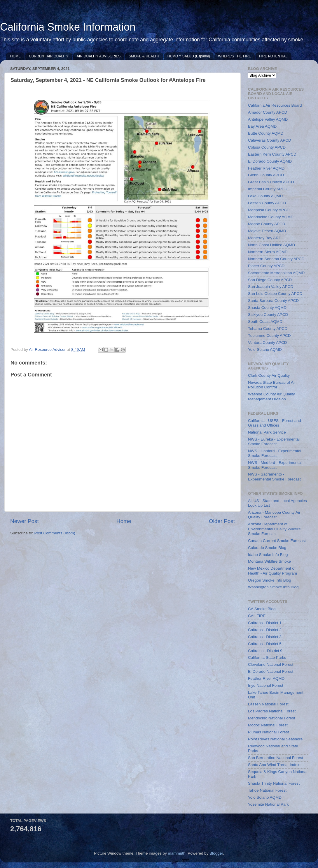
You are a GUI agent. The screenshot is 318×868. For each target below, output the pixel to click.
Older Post (222, 521)
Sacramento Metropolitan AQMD (276, 273)
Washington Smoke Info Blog (273, 587)
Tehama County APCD (268, 329)
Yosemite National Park (268, 804)
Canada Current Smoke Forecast (277, 541)
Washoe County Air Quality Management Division (271, 396)
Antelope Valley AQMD (268, 119)
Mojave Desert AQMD (267, 231)
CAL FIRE (257, 616)
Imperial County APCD (268, 189)
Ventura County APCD (268, 343)
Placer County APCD (266, 266)
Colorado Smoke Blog (267, 548)
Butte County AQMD (266, 133)
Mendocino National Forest (271, 718)
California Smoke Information (68, 27)
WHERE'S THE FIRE (234, 56)
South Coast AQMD (265, 322)
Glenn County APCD (266, 175)
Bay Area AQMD (262, 126)
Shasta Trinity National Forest (274, 783)
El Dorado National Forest (271, 671)
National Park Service (267, 432)
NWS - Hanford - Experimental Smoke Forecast (275, 453)
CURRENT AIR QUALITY (49, 56)
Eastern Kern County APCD (272, 154)
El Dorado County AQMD (270, 161)
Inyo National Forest (266, 685)
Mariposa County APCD (269, 210)
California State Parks (267, 657)
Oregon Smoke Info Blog (270, 580)
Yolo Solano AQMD (265, 797)
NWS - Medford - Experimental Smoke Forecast (275, 465)
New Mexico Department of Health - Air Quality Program (272, 571)
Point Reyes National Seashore (275, 739)
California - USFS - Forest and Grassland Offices (275, 423)
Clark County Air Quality (269, 375)
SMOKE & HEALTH (144, 56)
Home (124, 521)
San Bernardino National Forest (276, 758)
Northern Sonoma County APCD (276, 259)
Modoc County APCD (267, 224)
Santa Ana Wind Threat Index (274, 765)
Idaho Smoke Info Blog (268, 555)
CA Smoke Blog (262, 609)
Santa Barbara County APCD (273, 301)
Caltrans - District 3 (265, 637)
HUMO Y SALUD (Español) (189, 56)
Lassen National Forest (268, 704)
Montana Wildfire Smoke (269, 561)
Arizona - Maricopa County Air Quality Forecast (274, 515)
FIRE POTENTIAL (273, 56)
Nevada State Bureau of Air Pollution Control (272, 385)
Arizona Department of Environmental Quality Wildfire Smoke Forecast (274, 529)
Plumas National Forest (268, 732)
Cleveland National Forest (271, 664)
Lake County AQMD (265, 196)
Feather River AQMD (266, 168)
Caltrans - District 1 (265, 623)
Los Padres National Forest (272, 711)
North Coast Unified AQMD (271, 245)
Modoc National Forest (268, 725)
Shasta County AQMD (267, 308)
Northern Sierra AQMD (268, 252)
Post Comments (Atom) (55, 533)
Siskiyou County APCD (268, 315)
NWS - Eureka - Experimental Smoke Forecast (274, 442)
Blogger (216, 853)
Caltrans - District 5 (265, 644)
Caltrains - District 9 (265, 651)
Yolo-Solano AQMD (265, 350)
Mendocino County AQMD (271, 217)
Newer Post (25, 521)
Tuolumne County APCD (269, 336)
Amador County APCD (268, 112)
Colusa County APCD (267, 147)
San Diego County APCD (270, 280)
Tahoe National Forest (267, 790)
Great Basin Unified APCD (271, 182)
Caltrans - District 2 (265, 630)
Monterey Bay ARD (265, 238)
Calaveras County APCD (270, 140)
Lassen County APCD (267, 203)
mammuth (177, 853)
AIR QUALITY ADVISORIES (99, 56)
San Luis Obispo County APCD (275, 294)
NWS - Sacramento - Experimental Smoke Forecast (274, 477)
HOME (15, 56)
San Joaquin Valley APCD (271, 287)
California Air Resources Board (275, 105)
